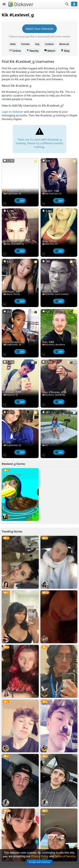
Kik (5, 15)
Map (65, 51)
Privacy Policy (40, 856)
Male (13, 44)
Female (25, 44)
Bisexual (64, 44)
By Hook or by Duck (12, 474)
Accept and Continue (40, 862)
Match (50, 51)
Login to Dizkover (13, 112)
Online (15, 51)
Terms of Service (65, 856)
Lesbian (49, 44)
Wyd (43, 815)
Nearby (33, 51)
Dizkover (21, 4)
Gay (37, 44)
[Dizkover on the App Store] (4, 203)
